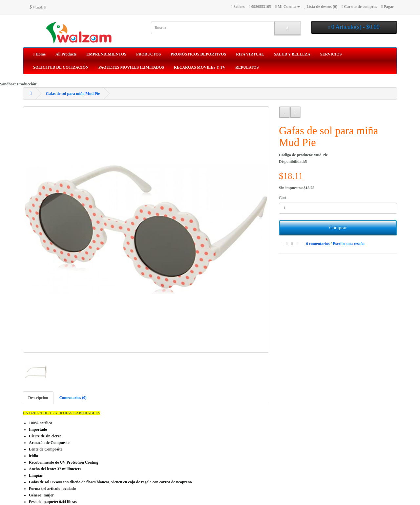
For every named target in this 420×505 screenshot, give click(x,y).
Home (39, 54)
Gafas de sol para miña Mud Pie (73, 94)
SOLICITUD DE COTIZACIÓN (61, 67)
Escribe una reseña (349, 244)
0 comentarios (318, 244)
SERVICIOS (331, 54)
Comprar (338, 228)
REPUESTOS (247, 67)
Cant (283, 198)
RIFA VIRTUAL (250, 54)
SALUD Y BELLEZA (292, 54)
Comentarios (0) (73, 398)
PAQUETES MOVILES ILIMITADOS (131, 67)
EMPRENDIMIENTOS (106, 54)
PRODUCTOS (148, 54)
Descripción (38, 398)
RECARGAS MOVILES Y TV (200, 67)
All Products (66, 54)
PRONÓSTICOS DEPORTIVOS (198, 54)
